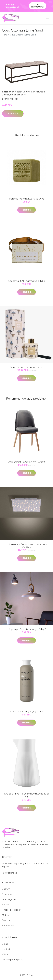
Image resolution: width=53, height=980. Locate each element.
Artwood (40, 92)
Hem (4, 35)
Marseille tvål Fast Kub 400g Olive (27, 199)
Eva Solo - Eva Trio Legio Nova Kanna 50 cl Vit (26, 795)
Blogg (5, 944)
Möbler (18, 92)
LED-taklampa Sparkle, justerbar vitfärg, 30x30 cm (26, 546)
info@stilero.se (10, 873)
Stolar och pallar (18, 95)
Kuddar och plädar (11, 910)
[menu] (48, 18)
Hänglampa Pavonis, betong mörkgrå (26, 629)
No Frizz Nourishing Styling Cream (27, 711)
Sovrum (6, 920)
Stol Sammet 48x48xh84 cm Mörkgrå (26, 462)
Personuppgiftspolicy (13, 960)
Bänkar (6, 95)
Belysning (7, 894)
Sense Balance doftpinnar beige (27, 367)
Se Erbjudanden (38, 6)
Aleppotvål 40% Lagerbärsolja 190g (26, 281)
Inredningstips (9, 899)
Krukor (6, 905)
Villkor (5, 954)
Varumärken (29, 92)
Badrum (6, 889)
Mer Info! (13, 114)
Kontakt (6, 949)
